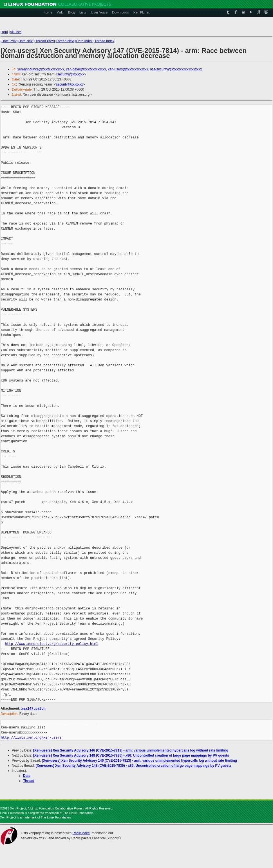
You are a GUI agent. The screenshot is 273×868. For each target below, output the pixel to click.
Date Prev (9, 41)
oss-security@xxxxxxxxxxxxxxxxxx (176, 69)
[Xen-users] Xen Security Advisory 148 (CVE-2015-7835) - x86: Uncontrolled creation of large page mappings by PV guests (131, 755)
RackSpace (81, 833)
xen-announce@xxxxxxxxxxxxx (41, 69)
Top (4, 32)
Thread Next (65, 41)
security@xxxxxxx (71, 74)
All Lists (16, 32)
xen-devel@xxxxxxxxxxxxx (86, 69)
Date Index (84, 41)
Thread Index (105, 41)
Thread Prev (44, 41)
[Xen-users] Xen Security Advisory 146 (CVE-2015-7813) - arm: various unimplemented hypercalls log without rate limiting (131, 750)
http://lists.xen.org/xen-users (31, 737)
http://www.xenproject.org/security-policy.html (51, 644)
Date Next (26, 41)
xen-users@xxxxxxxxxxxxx (128, 69)
